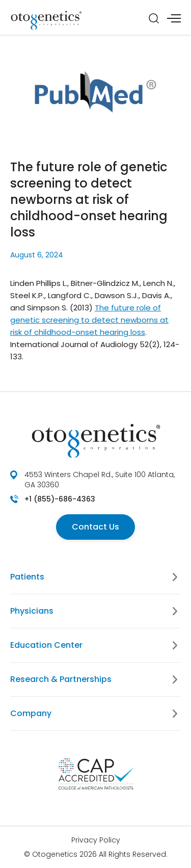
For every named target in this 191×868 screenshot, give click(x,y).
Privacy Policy (96, 840)
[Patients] (175, 577)
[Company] (175, 714)
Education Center (46, 645)
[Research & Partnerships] (175, 679)
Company (31, 713)
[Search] (154, 18)
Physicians (32, 611)
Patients (27, 577)
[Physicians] (175, 611)
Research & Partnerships (61, 679)
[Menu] (174, 18)
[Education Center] (175, 645)
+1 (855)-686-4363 (60, 499)
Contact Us (95, 527)
